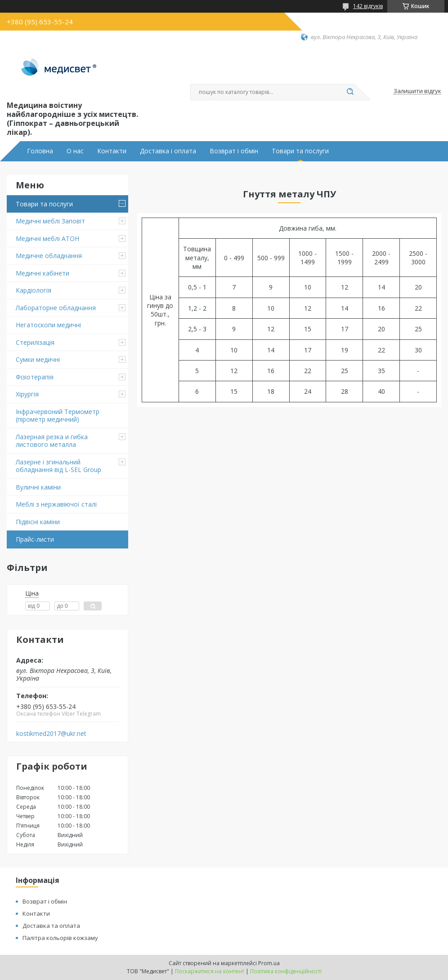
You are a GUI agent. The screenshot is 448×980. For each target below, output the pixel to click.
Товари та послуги (300, 151)
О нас (75, 151)
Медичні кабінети (43, 273)
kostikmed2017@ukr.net (51, 734)
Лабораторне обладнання (56, 308)
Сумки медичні (38, 359)
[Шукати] (350, 92)
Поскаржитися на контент (210, 971)
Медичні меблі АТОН (47, 238)
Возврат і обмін (234, 151)
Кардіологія (34, 290)
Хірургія (27, 394)
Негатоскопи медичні (48, 325)
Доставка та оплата (51, 926)
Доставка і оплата (168, 151)
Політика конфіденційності (286, 971)
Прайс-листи (35, 539)
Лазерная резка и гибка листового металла (52, 441)
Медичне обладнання (49, 256)
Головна (40, 151)
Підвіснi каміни (38, 522)
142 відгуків (368, 6)
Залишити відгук (417, 91)
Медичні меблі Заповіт (50, 221)
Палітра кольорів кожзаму (60, 938)
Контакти (112, 151)
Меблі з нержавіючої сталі (56, 504)
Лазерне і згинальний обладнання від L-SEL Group (58, 466)
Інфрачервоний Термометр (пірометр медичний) (58, 416)
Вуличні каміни (38, 487)
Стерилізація (35, 342)
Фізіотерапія (35, 377)
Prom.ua (269, 963)
